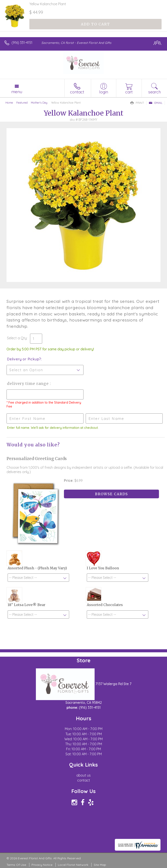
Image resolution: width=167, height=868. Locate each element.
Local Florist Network (73, 865)
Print (137, 103)
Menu (17, 92)
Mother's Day (39, 103)
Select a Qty (17, 338)
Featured (22, 103)
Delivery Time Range (28, 383)
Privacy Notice (42, 865)
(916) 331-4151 (22, 43)
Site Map (100, 865)
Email (156, 103)
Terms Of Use (16, 865)
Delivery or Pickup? (24, 359)
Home (9, 103)
